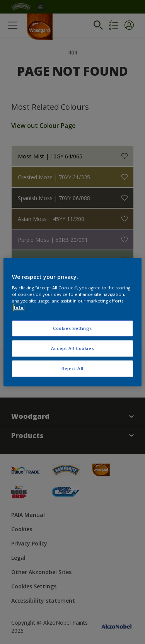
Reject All (72, 368)
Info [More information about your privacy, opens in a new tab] (19, 307)
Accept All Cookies (72, 348)
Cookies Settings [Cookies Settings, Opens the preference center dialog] (72, 329)
